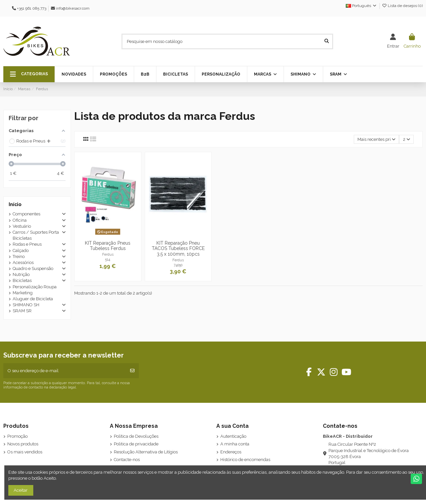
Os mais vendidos (25, 452)
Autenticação (233, 436)
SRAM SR (22, 311)
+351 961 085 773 (32, 8)
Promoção (17, 436)
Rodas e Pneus (27, 244)
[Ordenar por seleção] (377, 139)
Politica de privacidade (136, 444)
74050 (178, 265)
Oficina (20, 220)
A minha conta (235, 444)
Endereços (231, 452)
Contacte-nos (127, 460)
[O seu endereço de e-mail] (65, 371)
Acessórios (23, 262)
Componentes (26, 214)
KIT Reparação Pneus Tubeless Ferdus (108, 246)
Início (15, 204)
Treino (19, 256)
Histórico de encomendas (245, 460)
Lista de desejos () (402, 6)
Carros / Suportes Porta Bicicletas (36, 235)
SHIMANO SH (26, 305)
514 (108, 259)
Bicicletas (22, 280)
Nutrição (21, 274)
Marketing (23, 293)
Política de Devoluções (136, 436)
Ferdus (108, 254)
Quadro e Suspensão (33, 268)
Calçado (21, 251)
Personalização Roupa (35, 287)
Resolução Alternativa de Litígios (146, 452)
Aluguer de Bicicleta (33, 299)
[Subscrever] (132, 371)
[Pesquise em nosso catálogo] (327, 41)
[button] (29, 74)
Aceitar (21, 490)
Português (361, 6)
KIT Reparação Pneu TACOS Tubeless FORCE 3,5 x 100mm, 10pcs (178, 249)
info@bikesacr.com (73, 8)
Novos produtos (23, 444)
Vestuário (22, 226)
